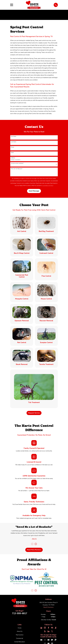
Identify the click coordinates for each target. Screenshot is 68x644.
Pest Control (20, 635)
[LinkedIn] (48, 631)
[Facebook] (48, 628)
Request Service (34, 413)
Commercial (20, 638)
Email (12, 153)
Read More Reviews (34, 550)
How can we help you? (17, 169)
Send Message (34, 191)
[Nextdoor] (52, 628)
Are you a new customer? (17, 163)
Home (20, 628)
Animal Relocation (20, 642)
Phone (12, 147)
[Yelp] (45, 631)
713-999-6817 (20, 613)
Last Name (14, 142)
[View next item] (36, 544)
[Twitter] (52, 631)
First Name (14, 136)
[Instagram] (45, 628)
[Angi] (56, 628)
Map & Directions (48, 607)
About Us (20, 631)
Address (13, 158)
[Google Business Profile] (41, 628)
